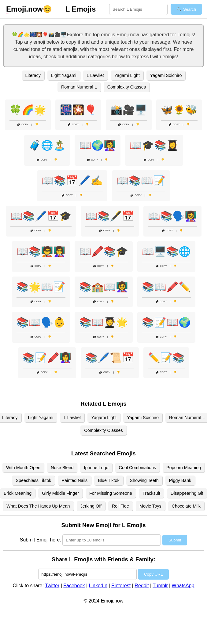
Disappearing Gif (187, 493)
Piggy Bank (180, 480)
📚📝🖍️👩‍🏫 (47, 358)
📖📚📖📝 (141, 181)
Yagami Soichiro (166, 75)
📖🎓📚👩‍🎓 (154, 145)
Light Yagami (64, 75)
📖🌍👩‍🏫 (98, 145)
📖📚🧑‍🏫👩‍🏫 (41, 251)
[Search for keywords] (138, 9)
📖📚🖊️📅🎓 (41, 216)
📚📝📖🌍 (166, 322)
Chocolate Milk (186, 506)
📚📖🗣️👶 (41, 322)
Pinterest (121, 586)
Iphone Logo (96, 468)
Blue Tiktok (109, 480)
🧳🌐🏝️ (47, 145)
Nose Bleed (62, 468)
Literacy (33, 75)
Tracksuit (151, 493)
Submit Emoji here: (41, 540)
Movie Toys (150, 506)
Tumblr (160, 586)
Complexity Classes (127, 87)
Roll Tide (120, 506)
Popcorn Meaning (184, 468)
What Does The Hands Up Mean (38, 506)
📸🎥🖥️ (129, 110)
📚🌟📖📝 (41, 287)
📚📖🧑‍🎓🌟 (104, 322)
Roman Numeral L (79, 87)
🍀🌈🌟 (28, 110)
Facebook (74, 586)
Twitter (52, 586)
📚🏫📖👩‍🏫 (104, 287)
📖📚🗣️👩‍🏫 (172, 216)
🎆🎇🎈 (78, 110)
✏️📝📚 (166, 358)
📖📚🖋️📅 (110, 216)
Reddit (142, 586)
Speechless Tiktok (33, 480)
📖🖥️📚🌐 (166, 251)
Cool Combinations (138, 468)
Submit (175, 540)
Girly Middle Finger (60, 493)
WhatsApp (183, 586)
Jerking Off (91, 506)
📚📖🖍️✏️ (166, 287)
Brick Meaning (18, 493)
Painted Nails (74, 480)
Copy (23, 124)
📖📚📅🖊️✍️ (72, 181)
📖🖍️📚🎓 (104, 251)
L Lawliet (95, 75)
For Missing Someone (111, 493)
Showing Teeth (144, 480)
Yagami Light (127, 75)
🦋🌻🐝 (179, 110)
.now (24, 9)
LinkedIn (98, 586)
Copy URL (153, 574)
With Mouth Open (23, 468)
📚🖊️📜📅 (110, 358)
